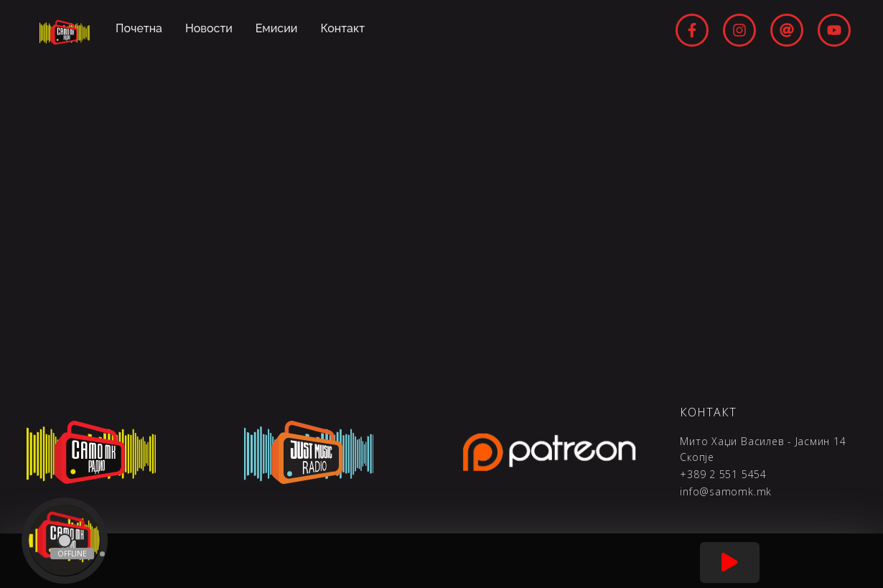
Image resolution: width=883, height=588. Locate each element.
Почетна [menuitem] (139, 28)
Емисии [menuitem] (277, 28)
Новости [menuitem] (209, 28)
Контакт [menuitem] (343, 28)
